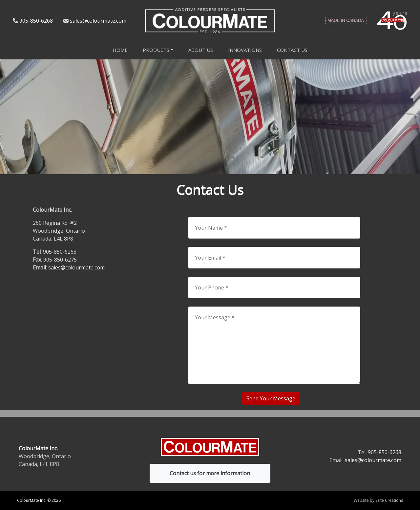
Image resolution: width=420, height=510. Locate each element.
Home (120, 50)
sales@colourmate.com (98, 21)
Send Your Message (271, 398)
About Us (201, 50)
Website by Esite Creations (378, 500)
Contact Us (292, 50)
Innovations (245, 50)
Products (156, 50)
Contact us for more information (210, 473)
